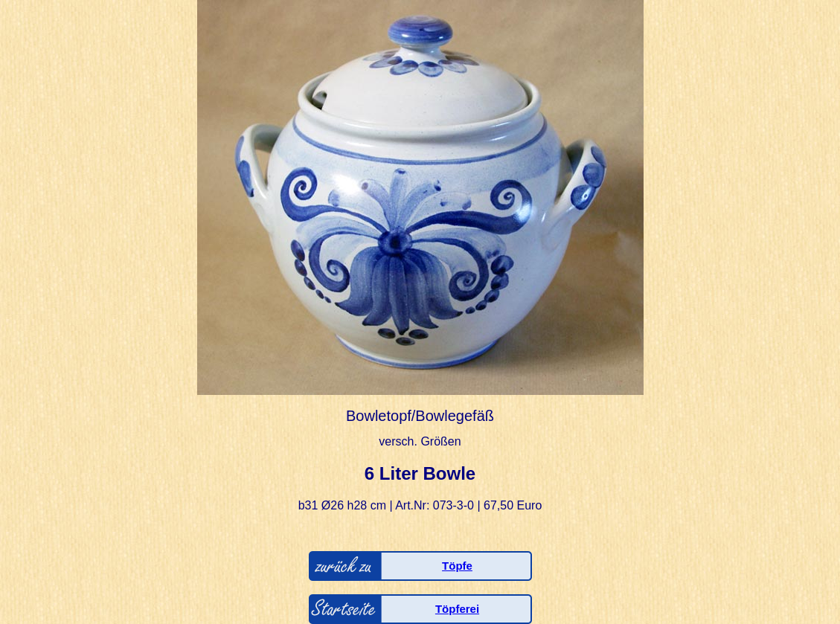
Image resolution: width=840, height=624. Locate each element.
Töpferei (457, 609)
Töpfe (457, 566)
